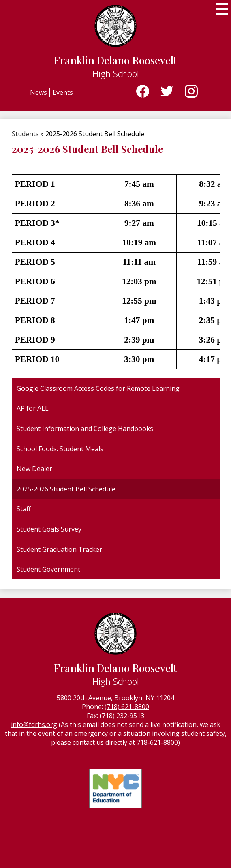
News (38, 92)
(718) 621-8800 (127, 707)
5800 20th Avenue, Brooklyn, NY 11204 (115, 698)
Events (63, 92)
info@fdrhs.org (34, 724)
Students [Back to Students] (25, 134)
